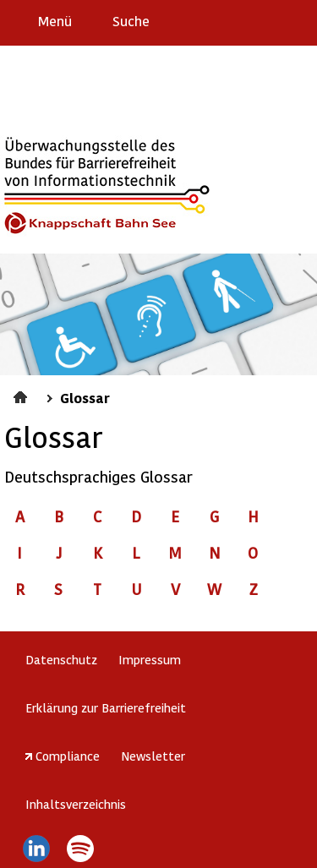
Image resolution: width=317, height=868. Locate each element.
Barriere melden (233, 20)
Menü (55, 21)
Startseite (22, 395)
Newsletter (153, 756)
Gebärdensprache (266, 20)
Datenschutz (61, 659)
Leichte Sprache (297, 20)
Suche (131, 21)
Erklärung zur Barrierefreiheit (106, 707)
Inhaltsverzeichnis (76, 804)
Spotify (81, 849)
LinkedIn (36, 849)
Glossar (85, 397)
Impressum (150, 659)
